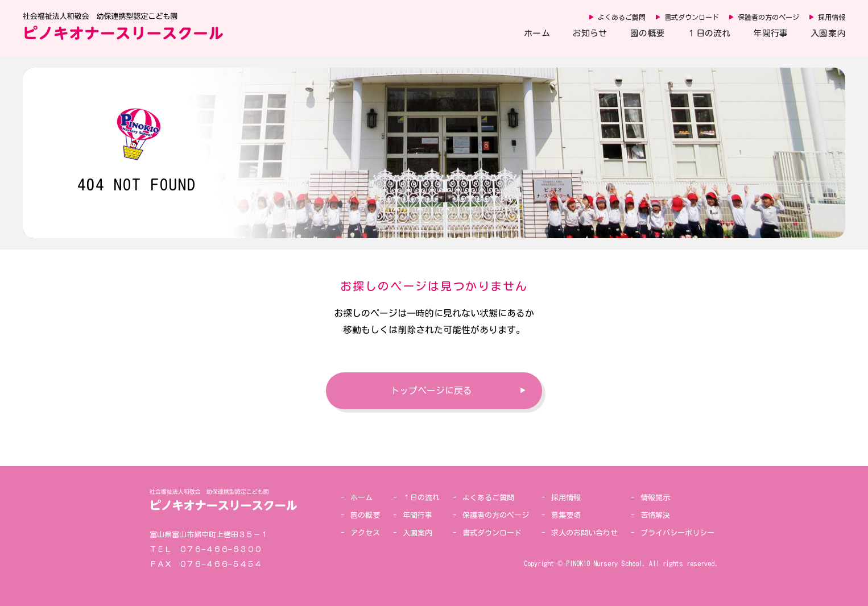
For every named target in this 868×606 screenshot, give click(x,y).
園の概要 (648, 33)
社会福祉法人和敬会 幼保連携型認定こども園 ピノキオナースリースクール (123, 26)
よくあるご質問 (622, 17)
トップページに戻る (431, 391)
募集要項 (566, 515)
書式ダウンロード (692, 17)
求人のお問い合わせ (584, 533)
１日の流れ (709, 33)
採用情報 (832, 17)
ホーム (537, 33)
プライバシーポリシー (677, 533)
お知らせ (590, 33)
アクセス (365, 533)
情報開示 (655, 498)
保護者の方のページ (768, 17)
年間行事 (770, 33)
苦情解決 (655, 515)
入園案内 (828, 33)
